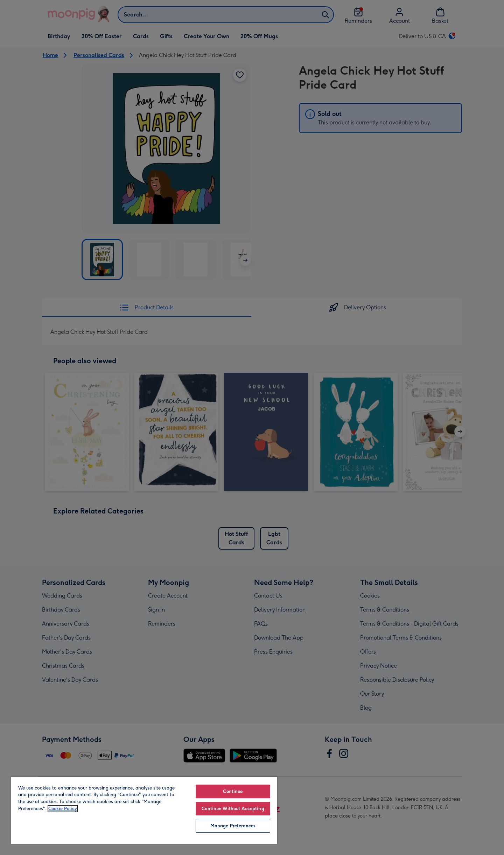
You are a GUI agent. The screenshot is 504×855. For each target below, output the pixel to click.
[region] (144, 810)
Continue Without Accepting (233, 809)
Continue (233, 791)
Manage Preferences (233, 826)
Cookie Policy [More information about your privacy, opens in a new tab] (63, 809)
